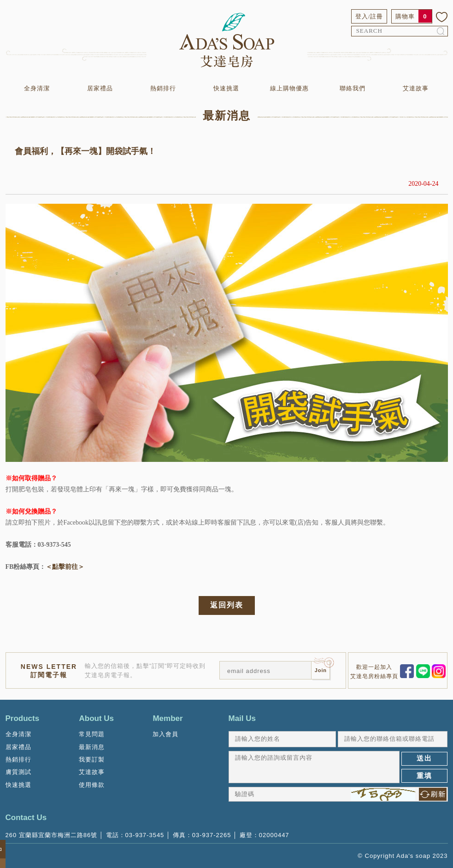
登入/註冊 (369, 16)
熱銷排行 (163, 88)
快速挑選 (226, 88)
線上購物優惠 (289, 88)
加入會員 (165, 734)
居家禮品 (100, 88)
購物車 (405, 16)
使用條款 (92, 785)
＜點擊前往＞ (65, 567)
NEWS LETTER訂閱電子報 (49, 671)
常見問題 (92, 734)
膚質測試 (18, 772)
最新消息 (92, 747)
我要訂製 (92, 759)
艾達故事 (416, 88)
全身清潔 (37, 88)
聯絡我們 (353, 88)
